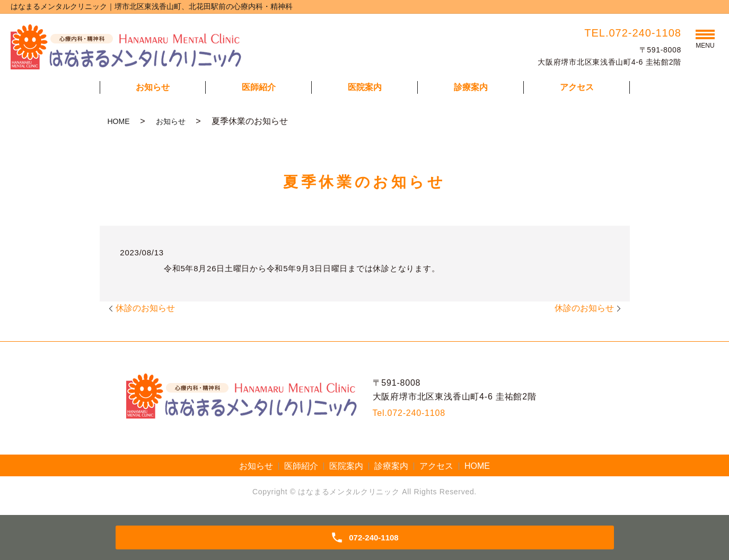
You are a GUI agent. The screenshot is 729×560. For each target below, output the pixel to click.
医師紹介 (259, 87)
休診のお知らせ (145, 308)
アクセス (577, 87)
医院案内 (365, 87)
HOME (119, 121)
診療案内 (471, 87)
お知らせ (153, 87)
